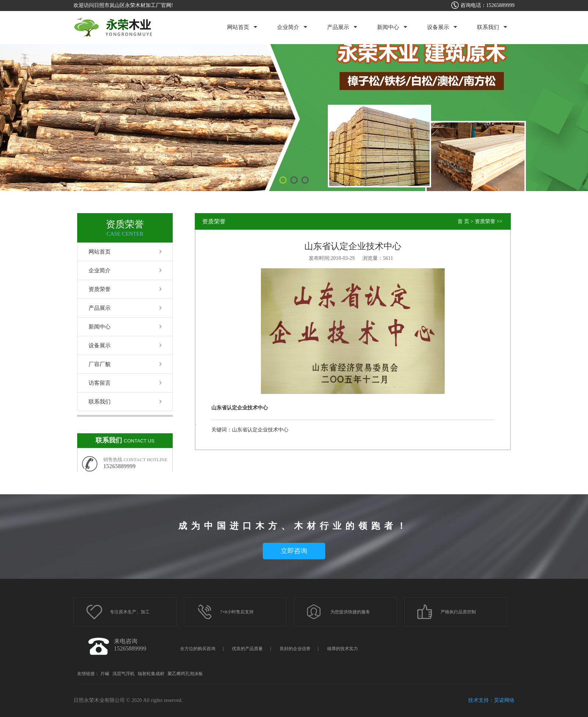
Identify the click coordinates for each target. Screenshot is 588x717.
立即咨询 (294, 551)
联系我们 (488, 27)
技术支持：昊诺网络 (491, 700)
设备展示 (438, 27)
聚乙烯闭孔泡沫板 (185, 674)
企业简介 (288, 27)
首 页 (463, 221)
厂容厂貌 (100, 364)
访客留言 (100, 383)
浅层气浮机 (123, 674)
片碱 (105, 674)
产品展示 (338, 27)
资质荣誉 (100, 289)
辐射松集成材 (151, 674)
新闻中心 (388, 27)
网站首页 (238, 27)
